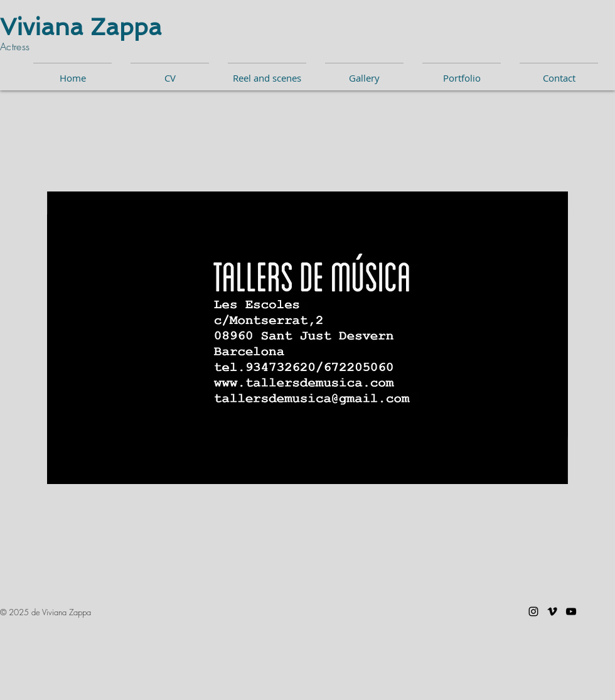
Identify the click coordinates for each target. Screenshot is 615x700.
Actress (17, 46)
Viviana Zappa (81, 27)
